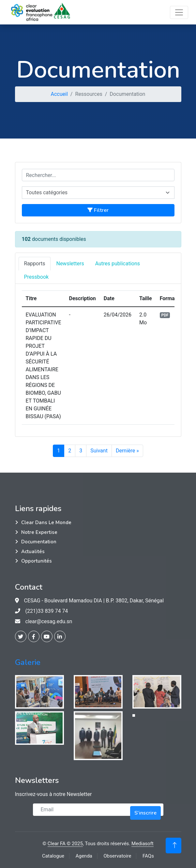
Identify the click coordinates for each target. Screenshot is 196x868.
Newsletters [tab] (70, 264)
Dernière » (127, 451)
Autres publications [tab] (118, 264)
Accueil (59, 94)
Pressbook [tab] (37, 277)
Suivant (99, 451)
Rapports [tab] (35, 264)
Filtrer (98, 210)
